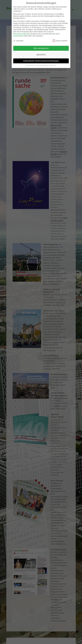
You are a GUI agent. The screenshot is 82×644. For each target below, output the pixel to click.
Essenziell (18, 40)
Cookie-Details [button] (30, 65)
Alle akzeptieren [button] (41, 48)
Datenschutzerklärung (21, 33)
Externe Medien (60, 40)
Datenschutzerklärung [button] (42, 65)
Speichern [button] (41, 54)
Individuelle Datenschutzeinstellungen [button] (41, 60)
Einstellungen (18, 35)
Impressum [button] (53, 65)
